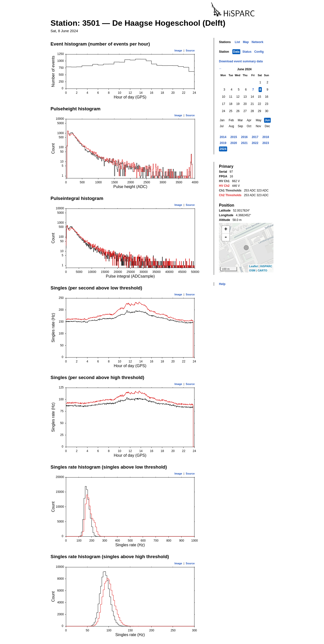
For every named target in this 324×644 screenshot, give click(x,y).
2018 (266, 137)
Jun (267, 120)
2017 (255, 137)
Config (259, 52)
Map (246, 42)
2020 (234, 143)
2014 (223, 137)
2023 (266, 143)
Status (247, 52)
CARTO (262, 270)
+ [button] (226, 230)
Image (178, 50)
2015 (234, 137)
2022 (255, 143)
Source (190, 50)
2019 (223, 143)
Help (222, 284)
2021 (244, 143)
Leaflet (254, 266)
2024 (223, 149)
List (237, 42)
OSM (252, 270)
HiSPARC (266, 266)
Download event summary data (241, 61)
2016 (244, 137)
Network (257, 42)
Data (236, 52)
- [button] (226, 237)
